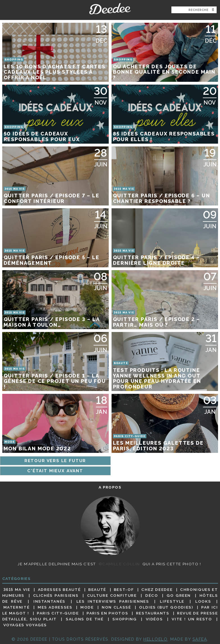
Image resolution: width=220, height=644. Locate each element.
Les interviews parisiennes (113, 601)
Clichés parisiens (56, 595)
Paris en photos (107, 613)
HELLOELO (155, 639)
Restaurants (153, 613)
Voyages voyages (25, 625)
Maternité (17, 607)
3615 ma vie (17, 589)
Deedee (110, 9)
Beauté (97, 589)
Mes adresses (55, 607)
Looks (203, 601)
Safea (200, 639)
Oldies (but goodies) (166, 607)
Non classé (116, 607)
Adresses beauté (59, 589)
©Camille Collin (119, 564)
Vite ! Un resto (192, 619)
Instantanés (49, 601)
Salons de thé (85, 619)
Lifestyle (172, 601)
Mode (87, 607)
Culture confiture (112, 595)
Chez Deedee (157, 589)
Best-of (124, 589)
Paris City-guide (58, 613)
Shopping (124, 619)
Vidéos (154, 619)
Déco (152, 595)
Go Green (179, 595)
